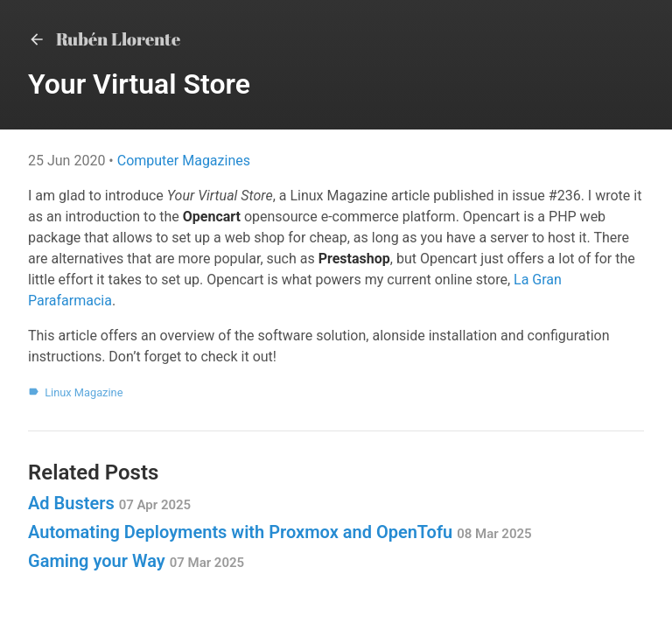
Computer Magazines (184, 161)
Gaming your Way (136, 561)
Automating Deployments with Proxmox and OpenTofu (280, 532)
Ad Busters (109, 503)
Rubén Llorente (104, 39)
